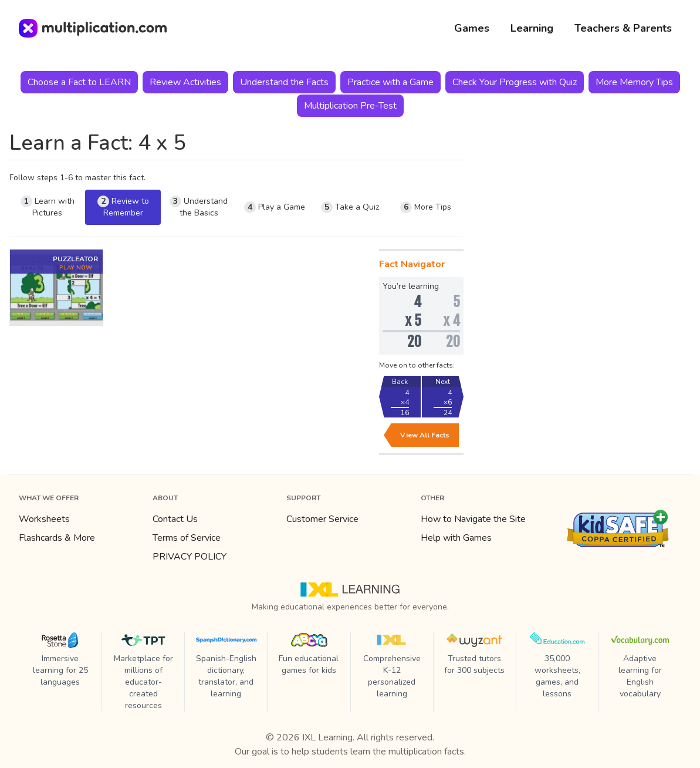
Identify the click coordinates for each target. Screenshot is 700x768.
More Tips (426, 207)
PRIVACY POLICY (190, 557)
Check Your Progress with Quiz (515, 82)
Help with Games (456, 538)
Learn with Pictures (48, 207)
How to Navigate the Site (473, 519)
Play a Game (275, 207)
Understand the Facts (284, 82)
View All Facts (425, 435)
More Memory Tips (634, 82)
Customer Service (322, 519)
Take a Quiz (350, 207)
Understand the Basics (199, 207)
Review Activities (185, 82)
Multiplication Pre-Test (350, 106)
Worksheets (44, 519)
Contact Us (175, 519)
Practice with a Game (390, 82)
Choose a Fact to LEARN (79, 82)
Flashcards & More (57, 538)
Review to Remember (123, 207)
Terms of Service (187, 538)
